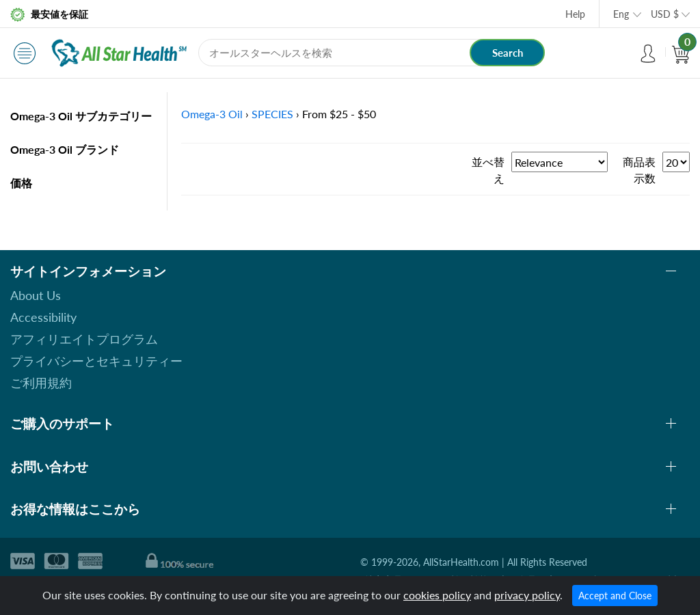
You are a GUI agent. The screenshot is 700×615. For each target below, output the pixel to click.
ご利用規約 (41, 383)
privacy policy (527, 595)
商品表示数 (639, 170)
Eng (621, 14)
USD (665, 14)
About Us (36, 295)
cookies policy (437, 595)
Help (575, 14)
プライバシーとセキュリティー (96, 361)
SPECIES (272, 114)
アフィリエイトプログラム (84, 339)
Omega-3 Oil (212, 114)
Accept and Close (615, 596)
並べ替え (488, 170)
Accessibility (43, 317)
